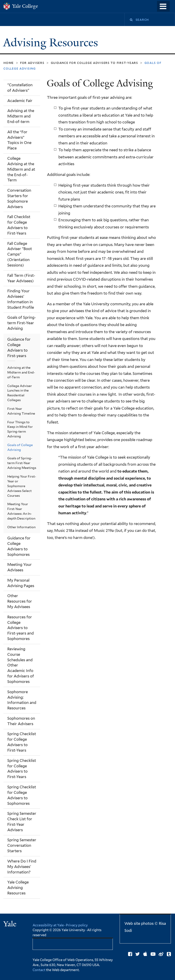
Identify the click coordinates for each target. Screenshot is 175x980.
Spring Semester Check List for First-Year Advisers (22, 822)
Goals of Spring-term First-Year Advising (22, 323)
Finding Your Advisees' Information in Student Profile (21, 299)
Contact (39, 970)
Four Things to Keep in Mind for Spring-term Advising (20, 429)
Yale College (25, 6)
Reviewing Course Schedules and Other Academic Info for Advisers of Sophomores (21, 665)
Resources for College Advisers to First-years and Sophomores (21, 628)
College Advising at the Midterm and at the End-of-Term (21, 169)
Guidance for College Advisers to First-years (94, 63)
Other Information (21, 527)
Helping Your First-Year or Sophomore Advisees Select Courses (22, 486)
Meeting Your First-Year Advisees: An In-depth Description (21, 511)
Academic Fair (20, 101)
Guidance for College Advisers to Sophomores (19, 546)
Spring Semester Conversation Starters (22, 845)
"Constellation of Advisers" (20, 88)
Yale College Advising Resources (18, 888)
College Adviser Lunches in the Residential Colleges (20, 393)
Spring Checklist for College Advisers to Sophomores (22, 795)
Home (9, 63)
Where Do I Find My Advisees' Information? (22, 867)
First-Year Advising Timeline (21, 411)
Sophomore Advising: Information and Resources (22, 700)
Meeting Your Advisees (19, 567)
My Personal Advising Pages (21, 583)
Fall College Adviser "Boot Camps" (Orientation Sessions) (20, 254)
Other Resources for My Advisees (20, 601)
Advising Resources (52, 43)
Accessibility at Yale (48, 925)
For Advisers (32, 63)
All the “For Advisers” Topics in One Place (19, 140)
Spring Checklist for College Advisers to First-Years (22, 742)
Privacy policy (77, 925)
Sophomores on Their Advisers (21, 721)
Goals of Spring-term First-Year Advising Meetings (22, 463)
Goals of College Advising (20, 447)
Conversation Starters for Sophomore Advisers (19, 199)
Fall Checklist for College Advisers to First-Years (19, 225)
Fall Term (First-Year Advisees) (21, 278)
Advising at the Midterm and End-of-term (21, 116)
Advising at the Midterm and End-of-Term (21, 372)
